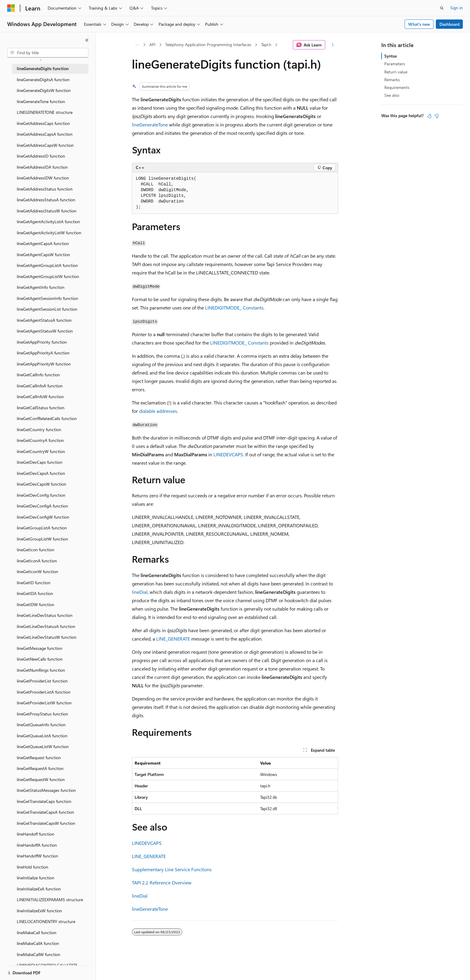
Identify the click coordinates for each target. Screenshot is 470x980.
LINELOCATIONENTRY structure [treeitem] (46, 921)
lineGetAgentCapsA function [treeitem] (43, 243)
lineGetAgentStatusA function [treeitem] (44, 320)
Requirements (397, 87)
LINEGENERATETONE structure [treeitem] (45, 112)
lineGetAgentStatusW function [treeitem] (45, 331)
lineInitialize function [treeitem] (36, 878)
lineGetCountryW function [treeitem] (41, 451)
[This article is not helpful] (437, 116)
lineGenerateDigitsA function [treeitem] (43, 80)
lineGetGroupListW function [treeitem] (42, 539)
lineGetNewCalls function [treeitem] (40, 659)
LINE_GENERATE (173, 639)
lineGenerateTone (150, 124)
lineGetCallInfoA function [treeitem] (40, 386)
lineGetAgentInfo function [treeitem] (41, 287)
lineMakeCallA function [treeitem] (38, 943)
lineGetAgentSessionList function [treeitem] (47, 309)
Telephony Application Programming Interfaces (208, 44)
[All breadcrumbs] (137, 45)
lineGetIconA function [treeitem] (37, 561)
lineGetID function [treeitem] (34, 583)
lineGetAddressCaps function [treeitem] (43, 123)
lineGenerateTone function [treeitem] (41, 101)
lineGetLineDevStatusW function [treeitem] (47, 637)
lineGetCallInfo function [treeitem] (38, 375)
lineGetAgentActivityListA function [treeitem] (48, 222)
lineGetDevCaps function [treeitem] (40, 462)
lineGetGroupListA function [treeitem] (42, 528)
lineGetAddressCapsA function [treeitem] (45, 134)
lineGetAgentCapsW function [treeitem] (43, 255)
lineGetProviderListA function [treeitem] (44, 692)
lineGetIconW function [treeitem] (37, 571)
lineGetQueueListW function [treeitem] (43, 746)
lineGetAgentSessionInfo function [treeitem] (48, 298)
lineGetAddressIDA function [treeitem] (42, 167)
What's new (419, 24)
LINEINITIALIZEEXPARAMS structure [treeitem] (50, 900)
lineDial (140, 592)
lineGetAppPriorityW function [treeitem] (44, 364)
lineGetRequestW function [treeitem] (41, 779)
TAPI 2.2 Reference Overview (162, 882)
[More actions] (333, 45)
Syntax (391, 56)
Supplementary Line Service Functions (172, 869)
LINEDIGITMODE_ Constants (234, 308)
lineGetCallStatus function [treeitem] (41, 408)
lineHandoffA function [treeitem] (37, 845)
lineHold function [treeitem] (33, 867)
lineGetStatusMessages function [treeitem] (46, 790)
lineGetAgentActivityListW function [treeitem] (49, 233)
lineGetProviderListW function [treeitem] (44, 703)
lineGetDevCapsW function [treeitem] (42, 484)
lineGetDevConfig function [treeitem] (41, 495)
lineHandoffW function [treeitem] (37, 856)
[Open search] (442, 8)
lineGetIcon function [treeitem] (36, 550)
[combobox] (48, 53)
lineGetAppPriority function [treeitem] (42, 342)
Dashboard (449, 24)
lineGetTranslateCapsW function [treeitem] (46, 823)
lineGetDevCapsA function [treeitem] (41, 473)
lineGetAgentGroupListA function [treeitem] (47, 265)
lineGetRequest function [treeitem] (39, 758)
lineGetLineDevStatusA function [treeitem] (46, 626)
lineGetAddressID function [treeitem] (41, 156)
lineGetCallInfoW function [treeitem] (40, 397)
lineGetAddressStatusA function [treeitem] (46, 200)
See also (392, 95)
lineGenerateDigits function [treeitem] (43, 68)
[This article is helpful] (430, 116)
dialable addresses (158, 411)
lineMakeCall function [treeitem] (37, 933)
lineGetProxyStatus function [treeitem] (42, 714)
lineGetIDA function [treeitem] (35, 593)
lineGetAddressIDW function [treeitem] (43, 178)
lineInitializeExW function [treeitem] (39, 911)
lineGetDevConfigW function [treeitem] (43, 517)
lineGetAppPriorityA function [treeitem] (43, 353)
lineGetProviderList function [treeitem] (42, 681)
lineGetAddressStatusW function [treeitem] (47, 211)
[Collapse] (87, 40)
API (152, 44)
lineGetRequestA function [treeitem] (40, 768)
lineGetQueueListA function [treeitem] (42, 736)
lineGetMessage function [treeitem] (40, 648)
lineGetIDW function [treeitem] (36, 604)
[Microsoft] (11, 8)
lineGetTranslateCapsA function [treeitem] (45, 812)
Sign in (457, 8)
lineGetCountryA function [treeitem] (40, 440)
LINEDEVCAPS (228, 454)
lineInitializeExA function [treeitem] (39, 889)
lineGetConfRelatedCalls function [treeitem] (47, 418)
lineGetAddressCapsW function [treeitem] (45, 145)
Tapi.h (266, 44)
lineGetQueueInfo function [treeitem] (41, 725)
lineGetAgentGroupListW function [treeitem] (48, 276)
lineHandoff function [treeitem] (36, 834)
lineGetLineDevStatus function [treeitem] (45, 615)
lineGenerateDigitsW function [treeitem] (44, 90)
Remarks (392, 80)
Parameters (395, 64)
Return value (396, 72)
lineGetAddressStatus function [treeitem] (45, 189)
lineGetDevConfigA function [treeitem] (42, 506)
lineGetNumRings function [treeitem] (41, 670)
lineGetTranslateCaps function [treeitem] (44, 801)
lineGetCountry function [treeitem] (39, 429)
